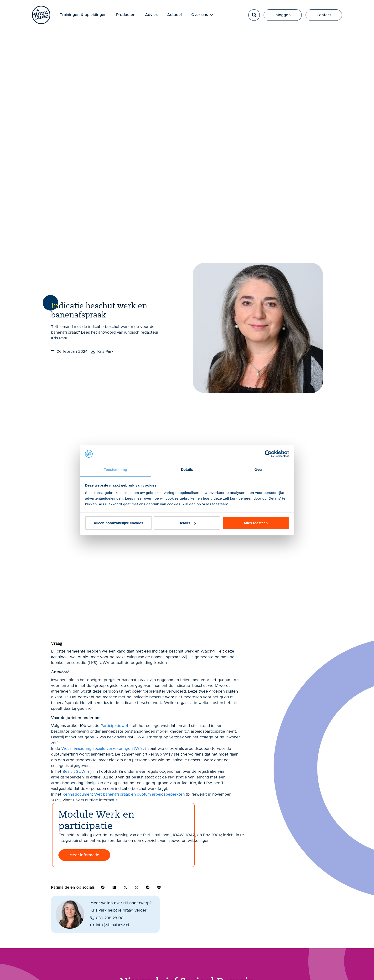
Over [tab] (259, 469)
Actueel (176, 15)
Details (187, 523)
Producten (127, 15)
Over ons (203, 15)
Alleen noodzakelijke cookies (119, 523)
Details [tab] (187, 469)
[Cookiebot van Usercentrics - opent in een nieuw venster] (268, 454)
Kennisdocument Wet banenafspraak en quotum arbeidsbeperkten (124, 794)
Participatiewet (114, 726)
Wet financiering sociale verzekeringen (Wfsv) (104, 749)
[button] (254, 16)
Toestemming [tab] (115, 469)
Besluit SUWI (74, 772)
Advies (153, 15)
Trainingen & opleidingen (84, 15)
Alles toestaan (256, 523)
